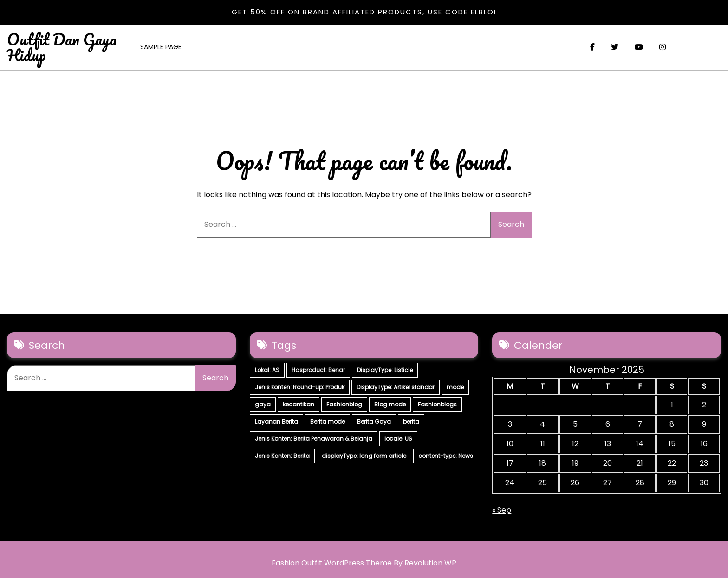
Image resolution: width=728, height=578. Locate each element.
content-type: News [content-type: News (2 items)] (446, 456)
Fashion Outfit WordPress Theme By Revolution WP (364, 563)
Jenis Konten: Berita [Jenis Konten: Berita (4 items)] (282, 456)
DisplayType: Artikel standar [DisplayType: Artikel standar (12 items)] (396, 387)
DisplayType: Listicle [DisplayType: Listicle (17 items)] (385, 370)
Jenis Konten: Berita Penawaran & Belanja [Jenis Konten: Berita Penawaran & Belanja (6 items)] (314, 439)
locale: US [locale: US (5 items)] (398, 439)
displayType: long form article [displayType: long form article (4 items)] (364, 456)
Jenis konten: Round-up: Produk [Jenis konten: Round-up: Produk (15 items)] (300, 387)
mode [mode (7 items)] (455, 387)
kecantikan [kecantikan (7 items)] (299, 404)
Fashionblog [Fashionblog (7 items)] (344, 404)
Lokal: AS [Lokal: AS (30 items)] (267, 370)
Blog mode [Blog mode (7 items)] (390, 404)
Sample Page (161, 47)
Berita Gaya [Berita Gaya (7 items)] (374, 421)
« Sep (502, 510)
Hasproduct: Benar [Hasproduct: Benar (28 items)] (318, 370)
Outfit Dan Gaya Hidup (62, 47)
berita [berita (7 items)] (411, 421)
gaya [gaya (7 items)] (263, 404)
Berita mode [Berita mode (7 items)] (328, 421)
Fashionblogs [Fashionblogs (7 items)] (437, 404)
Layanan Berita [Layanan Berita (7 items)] (276, 421)
